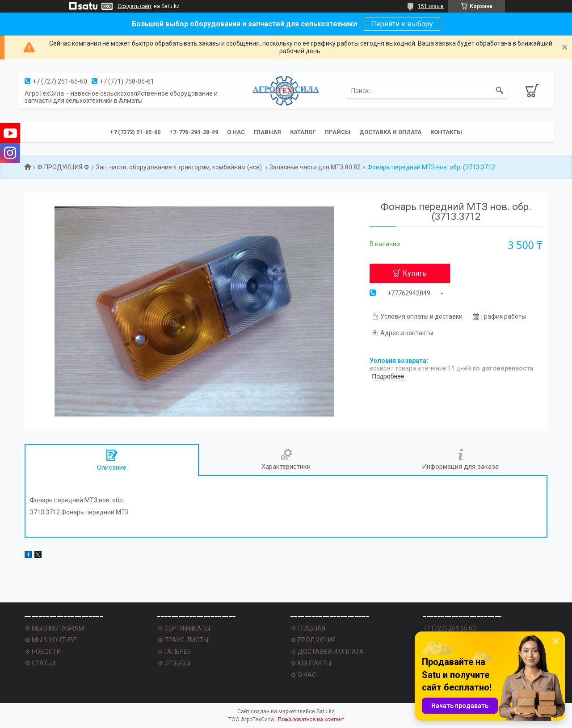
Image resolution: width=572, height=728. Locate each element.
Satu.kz (326, 711)
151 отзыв (431, 6)
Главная (267, 132)
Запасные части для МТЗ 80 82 (315, 167)
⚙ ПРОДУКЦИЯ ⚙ (63, 167)
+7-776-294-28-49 (194, 132)
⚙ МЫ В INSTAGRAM (54, 628)
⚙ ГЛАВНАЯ (308, 628)
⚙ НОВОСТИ (43, 652)
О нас (236, 132)
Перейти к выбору (402, 24)
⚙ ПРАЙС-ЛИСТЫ (183, 640)
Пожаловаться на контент (311, 720)
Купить (414, 273)
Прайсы (337, 132)
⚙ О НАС (303, 675)
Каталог (303, 132)
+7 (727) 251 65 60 (450, 628)
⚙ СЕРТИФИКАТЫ (184, 628)
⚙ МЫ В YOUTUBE (51, 640)
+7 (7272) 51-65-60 (135, 132)
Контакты (446, 132)
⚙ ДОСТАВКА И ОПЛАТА (327, 652)
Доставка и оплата (390, 132)
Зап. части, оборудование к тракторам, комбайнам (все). (180, 167)
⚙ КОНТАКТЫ (311, 663)
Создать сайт (135, 6)
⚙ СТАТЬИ (40, 663)
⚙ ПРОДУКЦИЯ (313, 640)
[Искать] (500, 91)
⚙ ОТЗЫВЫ (174, 663)
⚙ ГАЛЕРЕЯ (174, 652)
